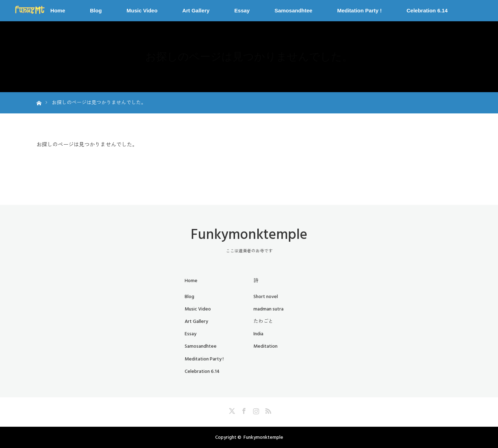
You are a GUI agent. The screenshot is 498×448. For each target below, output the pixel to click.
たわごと (263, 321)
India (258, 334)
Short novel (266, 297)
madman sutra (268, 309)
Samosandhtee (293, 10)
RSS (267, 410)
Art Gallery (196, 10)
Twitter (231, 410)
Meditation (265, 346)
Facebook (243, 410)
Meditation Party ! (359, 10)
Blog (96, 10)
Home (58, 10)
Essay (242, 10)
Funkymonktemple (249, 235)
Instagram (255, 410)
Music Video (142, 10)
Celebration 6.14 (427, 10)
